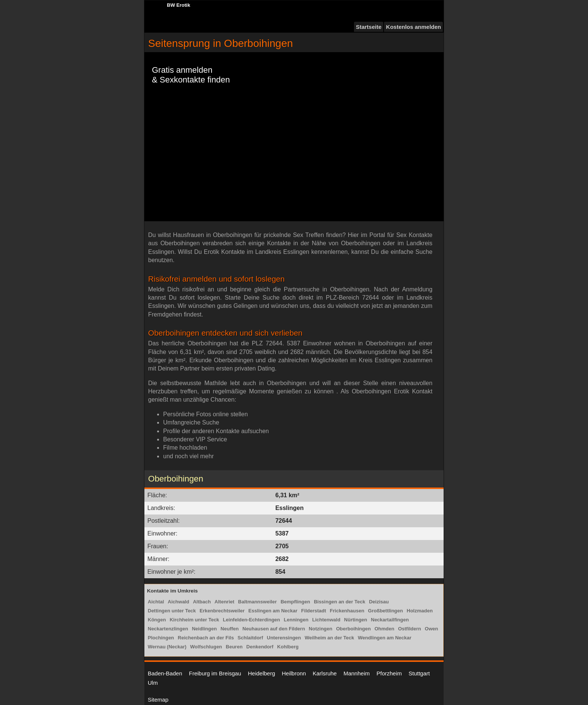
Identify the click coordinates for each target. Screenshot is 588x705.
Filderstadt (313, 611)
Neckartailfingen (390, 620)
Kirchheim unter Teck (194, 620)
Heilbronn (294, 673)
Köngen (157, 620)
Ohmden (385, 629)
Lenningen (296, 620)
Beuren (234, 647)
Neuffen (229, 629)
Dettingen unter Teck (172, 611)
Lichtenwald (326, 620)
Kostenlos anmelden (413, 27)
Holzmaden (420, 611)
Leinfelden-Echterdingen (251, 620)
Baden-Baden (165, 673)
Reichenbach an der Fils (206, 638)
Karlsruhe (325, 673)
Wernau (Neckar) (167, 647)
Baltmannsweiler (257, 602)
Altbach (202, 602)
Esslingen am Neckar (273, 611)
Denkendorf (260, 647)
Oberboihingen (353, 629)
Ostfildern (409, 629)
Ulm (153, 683)
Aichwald (178, 602)
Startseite (369, 27)
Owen (431, 629)
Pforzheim (389, 673)
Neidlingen (204, 629)
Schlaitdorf (250, 638)
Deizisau (379, 602)
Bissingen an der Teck (340, 602)
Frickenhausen (347, 611)
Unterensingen (284, 638)
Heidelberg (262, 673)
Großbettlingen (385, 611)
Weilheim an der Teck (330, 638)
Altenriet (224, 602)
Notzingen (320, 629)
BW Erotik (178, 5)
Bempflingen (295, 602)
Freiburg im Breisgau (215, 673)
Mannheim (357, 673)
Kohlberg (288, 647)
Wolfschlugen (206, 647)
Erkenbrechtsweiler (222, 611)
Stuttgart (419, 673)
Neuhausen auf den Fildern (274, 629)
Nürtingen (356, 620)
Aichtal (156, 602)
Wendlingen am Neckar (385, 638)
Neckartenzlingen (168, 629)
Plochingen (161, 638)
